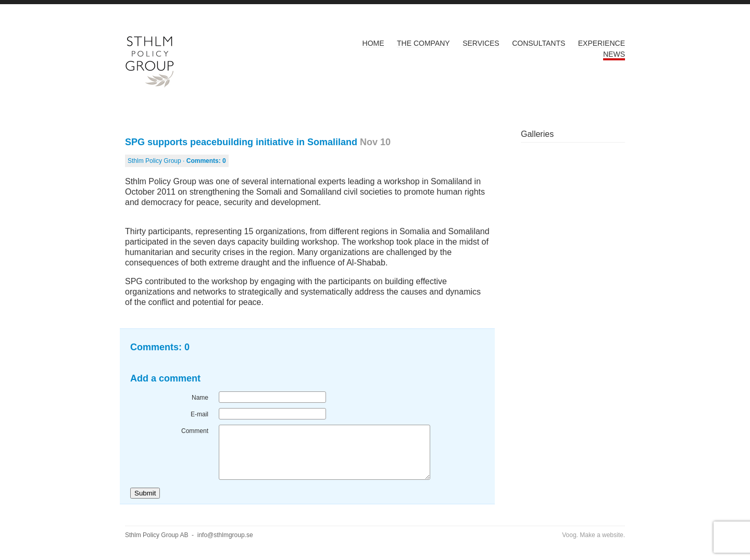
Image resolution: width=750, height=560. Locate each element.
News (614, 54)
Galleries (537, 134)
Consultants (539, 43)
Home (373, 43)
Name (200, 398)
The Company (423, 43)
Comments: (206, 161)
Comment (195, 431)
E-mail (199, 414)
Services (481, 43)
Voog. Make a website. (593, 535)
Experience (602, 43)
